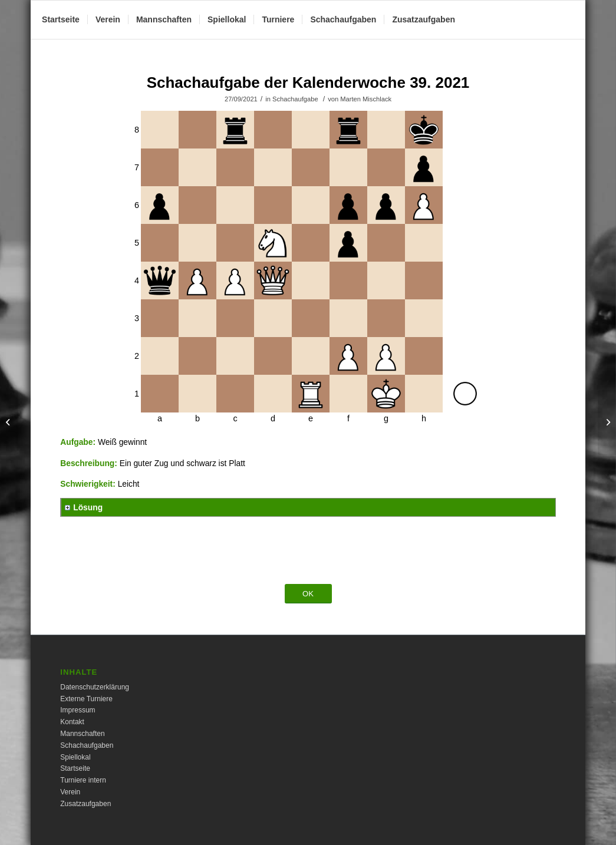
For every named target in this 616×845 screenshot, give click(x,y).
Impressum (78, 710)
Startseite (75, 768)
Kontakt (72, 722)
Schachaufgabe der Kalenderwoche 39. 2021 (308, 82)
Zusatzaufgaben (85, 804)
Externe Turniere (86, 699)
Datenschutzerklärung (95, 687)
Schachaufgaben (87, 745)
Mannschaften (82, 734)
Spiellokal (75, 757)
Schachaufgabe (295, 99)
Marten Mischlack (366, 99)
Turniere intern (83, 780)
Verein (70, 792)
